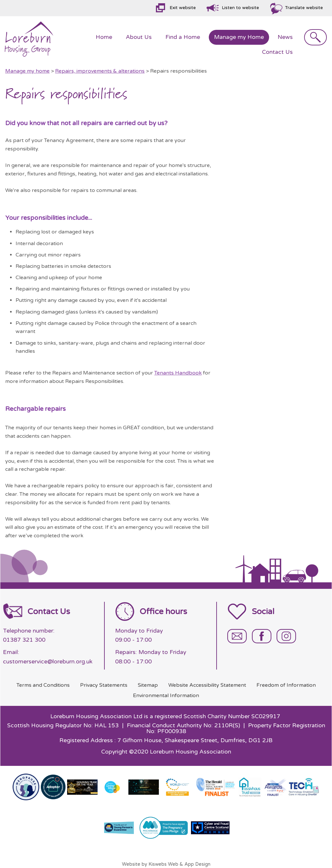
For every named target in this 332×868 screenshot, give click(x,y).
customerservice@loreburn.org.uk (48, 662)
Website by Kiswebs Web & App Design (166, 864)
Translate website (304, 8)
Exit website (183, 8)
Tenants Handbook (178, 373)
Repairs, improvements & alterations (100, 71)
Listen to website (240, 8)
